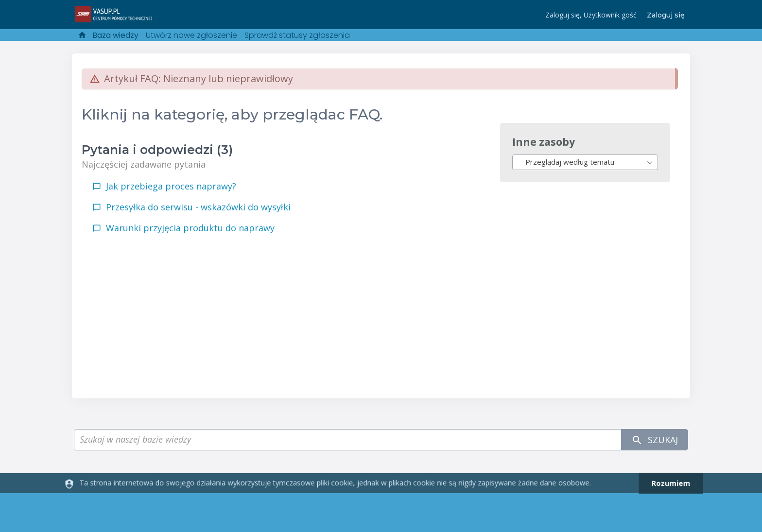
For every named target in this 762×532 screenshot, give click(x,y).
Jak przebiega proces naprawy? (171, 186)
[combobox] (585, 162)
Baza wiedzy (115, 35)
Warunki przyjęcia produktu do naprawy (190, 228)
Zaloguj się (666, 15)
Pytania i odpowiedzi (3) (157, 150)
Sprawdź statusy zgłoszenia (297, 35)
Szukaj (655, 440)
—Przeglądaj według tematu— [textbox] (570, 162)
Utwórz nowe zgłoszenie (191, 35)
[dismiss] (667, 483)
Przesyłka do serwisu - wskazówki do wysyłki (198, 207)
